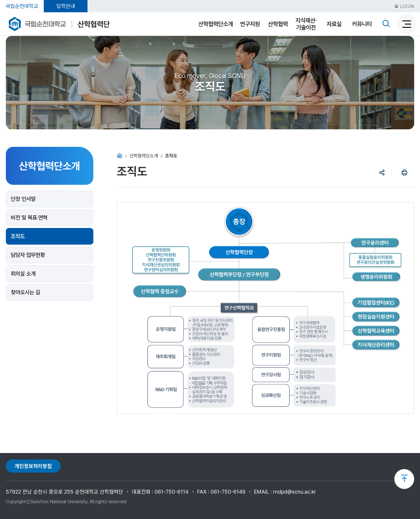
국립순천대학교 (22, 6)
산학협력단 (94, 24)
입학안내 (66, 6)
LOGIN (404, 6)
